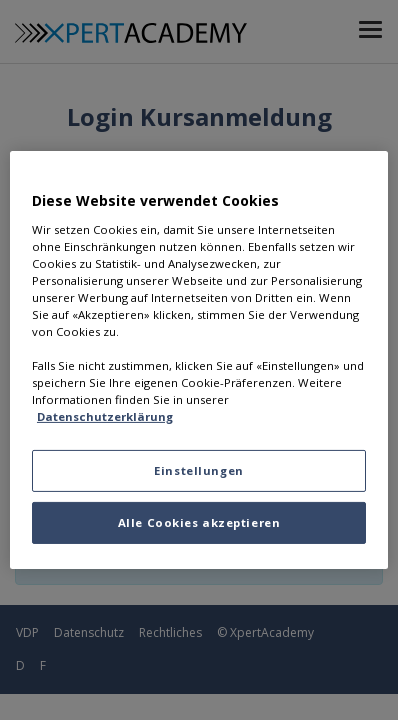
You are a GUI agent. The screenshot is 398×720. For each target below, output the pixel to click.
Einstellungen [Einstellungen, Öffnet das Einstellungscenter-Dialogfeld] (198, 470)
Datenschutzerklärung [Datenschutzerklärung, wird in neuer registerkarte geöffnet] (105, 416)
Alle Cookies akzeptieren (199, 522)
